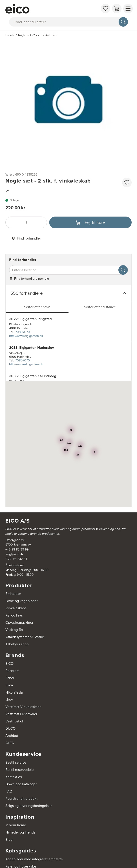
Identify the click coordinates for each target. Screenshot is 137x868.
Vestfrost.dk (15, 721)
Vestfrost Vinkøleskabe (23, 707)
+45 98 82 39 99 (17, 549)
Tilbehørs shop (17, 644)
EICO (9, 664)
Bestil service (16, 762)
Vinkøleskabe (16, 608)
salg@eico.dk (14, 554)
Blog (9, 839)
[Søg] (123, 22)
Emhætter (13, 594)
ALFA (10, 743)
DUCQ (10, 728)
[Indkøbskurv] (117, 9)
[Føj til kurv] (90, 222)
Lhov (9, 700)
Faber (10, 678)
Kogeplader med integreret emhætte (34, 859)
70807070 (23, 332)
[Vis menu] (128, 9)
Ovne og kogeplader (21, 601)
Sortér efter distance (100, 307)
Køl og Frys (14, 615)
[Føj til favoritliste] (127, 183)
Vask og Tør (14, 630)
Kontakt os (14, 777)
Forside (10, 35)
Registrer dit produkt (21, 798)
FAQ (9, 791)
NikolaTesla (14, 692)
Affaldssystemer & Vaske (25, 637)
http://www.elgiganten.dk (26, 336)
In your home (16, 825)
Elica (9, 685)
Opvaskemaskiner (19, 622)
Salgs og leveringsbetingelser (29, 806)
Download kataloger (21, 784)
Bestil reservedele (20, 770)
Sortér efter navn (37, 307)
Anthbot (12, 736)
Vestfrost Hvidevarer (21, 714)
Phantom (12, 671)
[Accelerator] (52, 9)
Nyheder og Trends (20, 832)
